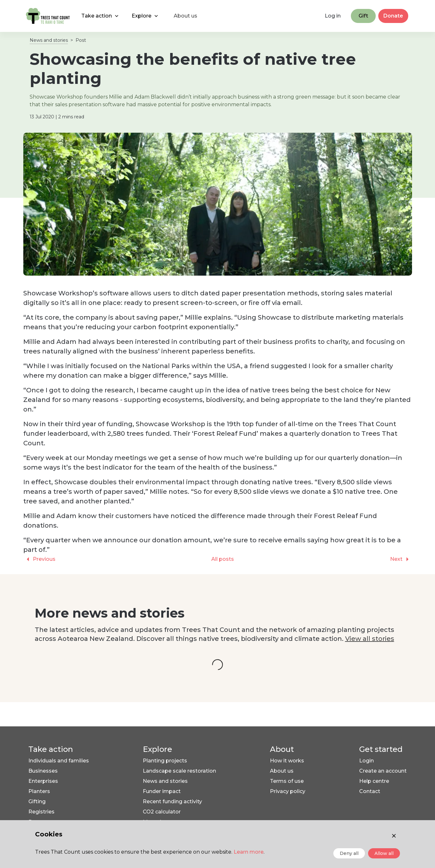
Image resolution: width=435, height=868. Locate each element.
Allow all (384, 853)
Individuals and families (59, 761)
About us (282, 771)
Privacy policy (288, 791)
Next (401, 559)
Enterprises (43, 781)
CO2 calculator (162, 812)
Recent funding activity (172, 801)
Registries (41, 812)
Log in (333, 16)
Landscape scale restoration (179, 771)
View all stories (370, 639)
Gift (363, 16)
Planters (39, 791)
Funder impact (162, 791)
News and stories (49, 40)
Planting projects (165, 761)
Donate (393, 16)
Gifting (37, 801)
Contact (370, 791)
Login (366, 761)
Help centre (374, 781)
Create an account (383, 771)
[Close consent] (394, 836)
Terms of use (287, 781)
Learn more (249, 852)
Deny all (349, 853)
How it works (287, 761)
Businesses (43, 771)
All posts (223, 559)
